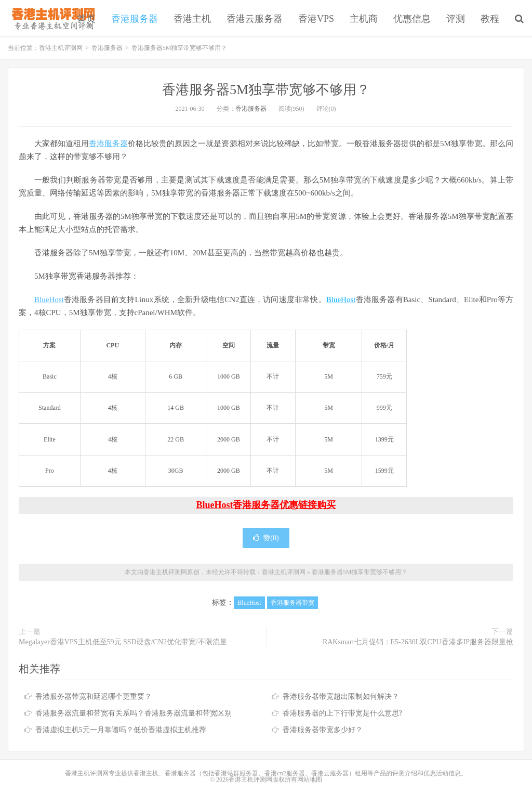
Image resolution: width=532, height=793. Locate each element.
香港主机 (192, 19)
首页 (86, 19)
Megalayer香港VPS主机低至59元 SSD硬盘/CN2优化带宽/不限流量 (123, 642)
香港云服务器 (255, 19)
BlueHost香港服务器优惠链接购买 (266, 505)
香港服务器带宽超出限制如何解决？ (341, 697)
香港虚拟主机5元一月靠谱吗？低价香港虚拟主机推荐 (121, 730)
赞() (266, 538)
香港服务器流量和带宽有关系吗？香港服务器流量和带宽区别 (134, 713)
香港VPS (316, 19)
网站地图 (310, 779)
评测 (456, 19)
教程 (490, 19)
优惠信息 (412, 19)
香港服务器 (135, 19)
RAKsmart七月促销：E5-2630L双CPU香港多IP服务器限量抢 (418, 642)
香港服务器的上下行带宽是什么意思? (342, 713)
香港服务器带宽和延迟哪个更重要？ (94, 697)
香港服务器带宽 (292, 603)
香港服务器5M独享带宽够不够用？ (266, 90)
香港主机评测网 (51, 18)
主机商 (364, 19)
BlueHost (49, 300)
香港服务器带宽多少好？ (323, 730)
